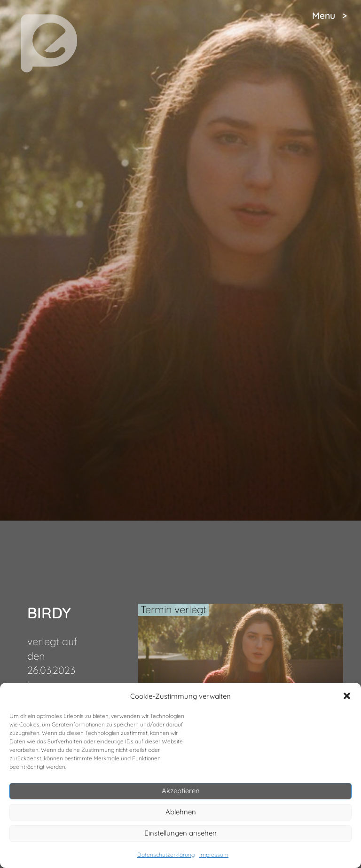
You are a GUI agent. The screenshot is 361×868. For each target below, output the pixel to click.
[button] (347, 696)
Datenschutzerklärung (166, 855)
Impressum (214, 855)
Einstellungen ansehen (180, 833)
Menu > (330, 16)
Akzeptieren (181, 791)
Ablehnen (181, 812)
